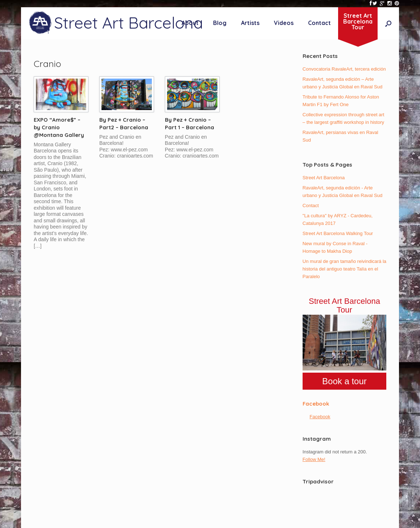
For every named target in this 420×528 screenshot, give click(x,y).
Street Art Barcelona (324, 178)
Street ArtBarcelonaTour (358, 21)
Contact (319, 23)
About (190, 23)
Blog (220, 23)
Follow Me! (314, 459)
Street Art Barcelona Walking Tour (338, 233)
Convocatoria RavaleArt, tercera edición (344, 69)
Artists (250, 23)
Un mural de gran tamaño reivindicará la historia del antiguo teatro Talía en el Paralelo (344, 269)
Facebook (316, 404)
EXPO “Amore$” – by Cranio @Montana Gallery (59, 127)
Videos (284, 23)
